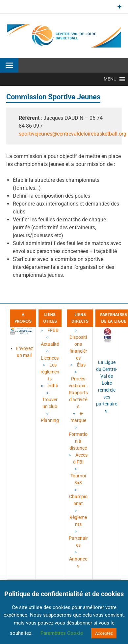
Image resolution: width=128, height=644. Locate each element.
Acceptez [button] (104, 633)
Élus (81, 365)
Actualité (50, 344)
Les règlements (50, 372)
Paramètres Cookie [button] (62, 633)
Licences (50, 358)
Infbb (53, 386)
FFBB (53, 330)
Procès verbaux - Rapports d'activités (78, 393)
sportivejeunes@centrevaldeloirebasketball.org (73, 134)
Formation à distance (78, 441)
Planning (50, 420)
